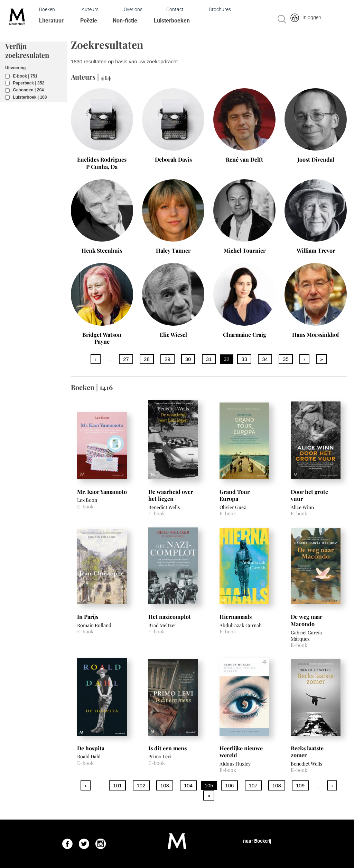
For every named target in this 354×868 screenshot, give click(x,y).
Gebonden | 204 (28, 90)
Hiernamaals (236, 617)
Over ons (133, 9)
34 (265, 359)
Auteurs (90, 9)
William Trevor (316, 250)
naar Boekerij (257, 841)
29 (167, 359)
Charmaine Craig (245, 334)
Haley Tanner (173, 250)
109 (300, 785)
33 (244, 359)
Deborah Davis (173, 159)
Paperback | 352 (29, 83)
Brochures (220, 9)
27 (126, 359)
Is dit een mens (167, 748)
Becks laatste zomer (307, 752)
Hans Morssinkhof (316, 334)
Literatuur (51, 21)
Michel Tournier (245, 250)
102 (141, 785)
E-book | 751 (25, 76)
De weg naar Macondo (306, 620)
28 (147, 359)
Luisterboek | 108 (30, 97)
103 (165, 785)
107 (253, 785)
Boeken (47, 9)
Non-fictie (125, 21)
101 (117, 785)
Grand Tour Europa (235, 495)
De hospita (91, 748)
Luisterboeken (172, 21)
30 (188, 359)
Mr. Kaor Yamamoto (102, 492)
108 (277, 785)
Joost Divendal (316, 159)
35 (286, 359)
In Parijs (88, 617)
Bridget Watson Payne (102, 338)
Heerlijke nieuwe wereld (241, 752)
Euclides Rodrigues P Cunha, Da (102, 163)
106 (229, 785)
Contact (175, 9)
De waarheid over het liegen (171, 495)
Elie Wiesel (173, 334)
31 (209, 359)
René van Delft (244, 159)
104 (188, 785)
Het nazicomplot (170, 617)
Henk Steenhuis (102, 250)
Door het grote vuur (309, 495)
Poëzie (89, 21)
